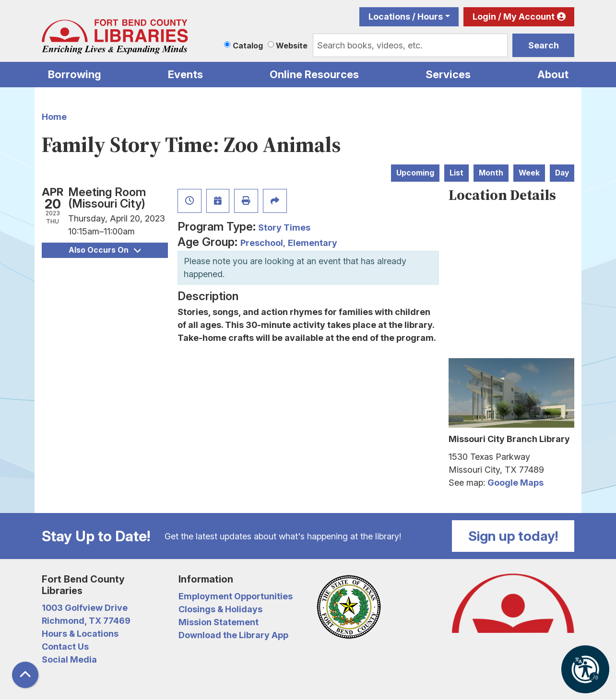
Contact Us (65, 647)
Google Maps (515, 483)
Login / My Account (514, 17)
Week (529, 173)
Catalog (248, 46)
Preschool (262, 243)
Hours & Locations (80, 634)
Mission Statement (219, 622)
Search (544, 45)
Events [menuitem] (185, 74)
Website (292, 46)
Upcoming (415, 173)
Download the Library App (233, 635)
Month (491, 173)
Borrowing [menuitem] (75, 74)
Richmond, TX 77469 (86, 621)
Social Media (69, 659)
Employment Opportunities (236, 596)
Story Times (284, 227)
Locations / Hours (406, 17)
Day (562, 173)
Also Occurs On (105, 250)
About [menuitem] (553, 74)
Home (54, 117)
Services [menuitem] (448, 74)
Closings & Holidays (220, 609)
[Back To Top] (25, 675)
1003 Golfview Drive (85, 608)
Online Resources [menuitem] (314, 74)
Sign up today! (513, 536)
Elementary (313, 243)
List (456, 173)
